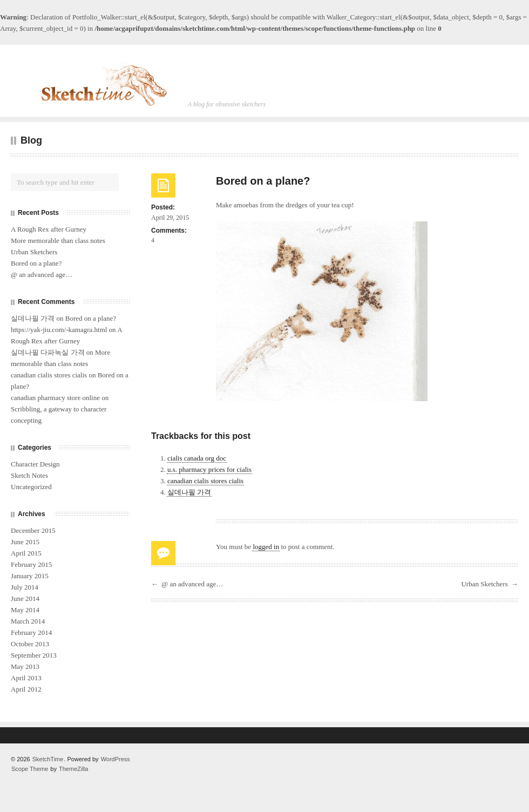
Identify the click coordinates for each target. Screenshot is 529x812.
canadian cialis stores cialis (205, 481)
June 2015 (25, 542)
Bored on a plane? (36, 263)
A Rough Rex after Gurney (49, 229)
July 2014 (25, 587)
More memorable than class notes (58, 241)
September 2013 (34, 655)
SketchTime (48, 759)
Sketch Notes (29, 475)
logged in (266, 547)
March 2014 (28, 621)
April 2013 (26, 678)
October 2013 (30, 644)
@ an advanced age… (192, 584)
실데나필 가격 (189, 492)
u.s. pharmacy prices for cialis (209, 469)
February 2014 (31, 632)
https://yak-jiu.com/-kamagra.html (59, 330)
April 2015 (26, 553)
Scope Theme (30, 769)
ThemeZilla (73, 769)
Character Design (35, 464)
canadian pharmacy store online (55, 398)
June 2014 (25, 598)
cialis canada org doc (197, 458)
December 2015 (33, 530)
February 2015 (31, 564)
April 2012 (26, 689)
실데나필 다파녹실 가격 (48, 352)
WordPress (116, 759)
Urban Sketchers (484, 584)
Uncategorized (31, 487)
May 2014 (25, 610)
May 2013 (25, 666)
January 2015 (30, 576)
